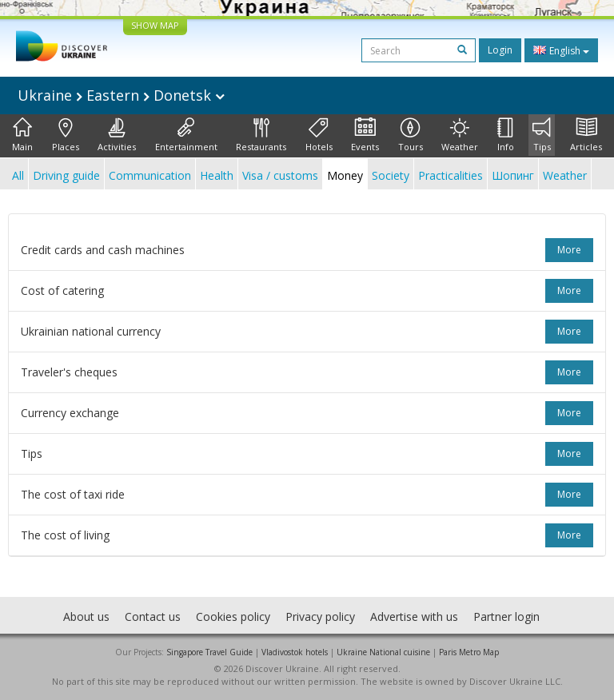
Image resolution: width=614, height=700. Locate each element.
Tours (411, 135)
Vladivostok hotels (295, 652)
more (569, 250)
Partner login (506, 616)
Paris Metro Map (469, 652)
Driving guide (66, 175)
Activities (117, 135)
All (18, 175)
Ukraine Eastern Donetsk (121, 95)
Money (345, 175)
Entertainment (186, 135)
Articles (586, 135)
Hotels (319, 135)
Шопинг (513, 175)
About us (86, 616)
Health (217, 175)
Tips (542, 135)
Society (391, 175)
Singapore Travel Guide (209, 652)
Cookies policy (233, 616)
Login (500, 50)
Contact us (153, 616)
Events (365, 135)
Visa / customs (280, 175)
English (561, 50)
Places (66, 135)
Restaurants (261, 135)
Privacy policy (320, 616)
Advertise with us (414, 616)
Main (22, 135)
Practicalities (451, 175)
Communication (150, 175)
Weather (460, 135)
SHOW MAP (155, 25)
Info (506, 135)
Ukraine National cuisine (383, 652)
